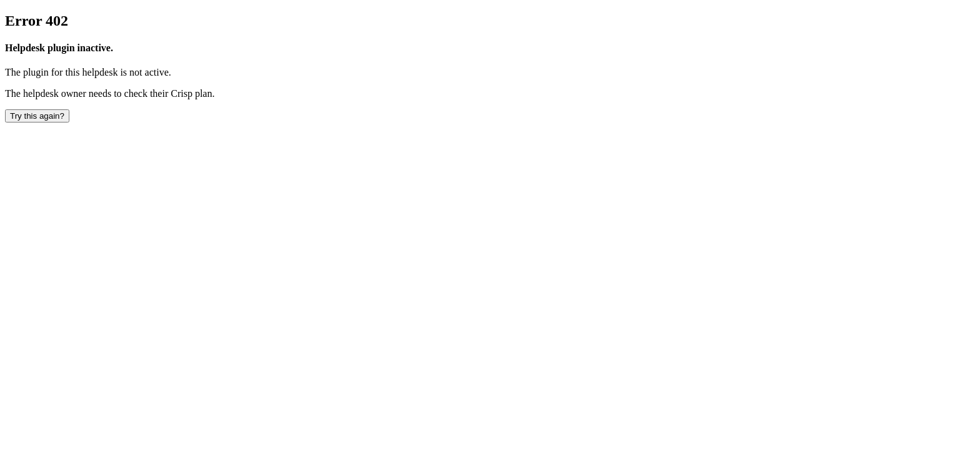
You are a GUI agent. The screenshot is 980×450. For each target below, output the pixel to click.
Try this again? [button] (37, 116)
